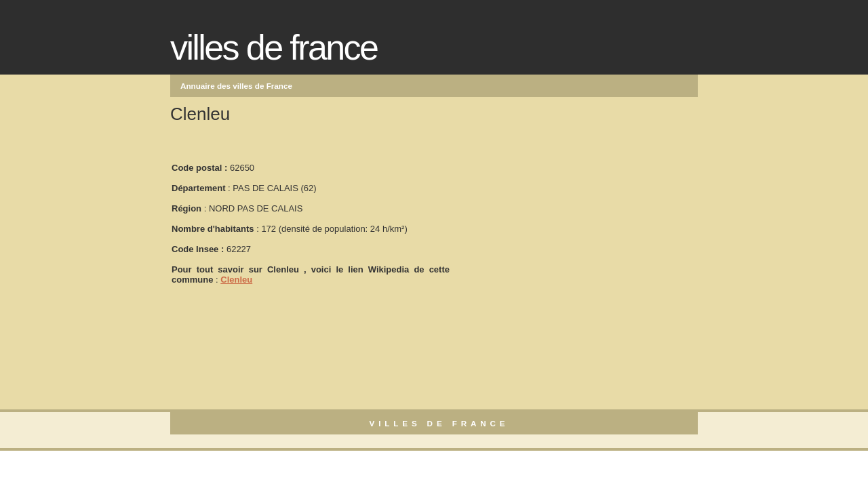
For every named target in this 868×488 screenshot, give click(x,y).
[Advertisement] (553, 218)
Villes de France (274, 47)
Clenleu (236, 280)
